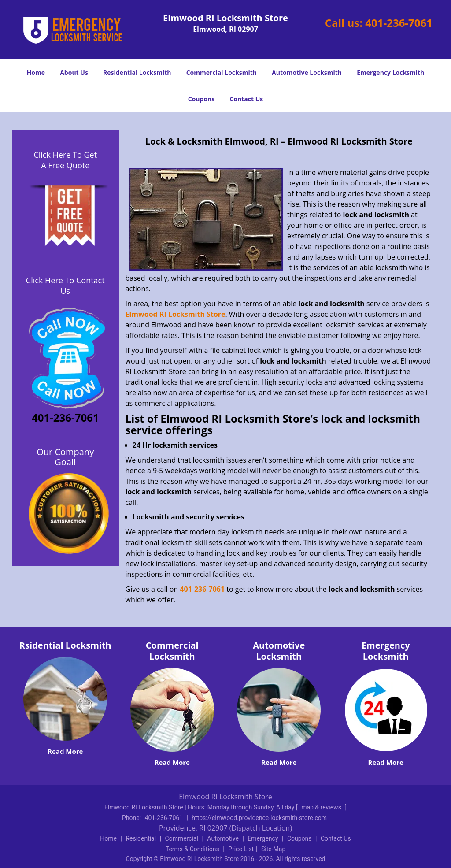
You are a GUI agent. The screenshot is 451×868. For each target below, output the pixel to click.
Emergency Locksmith (390, 72)
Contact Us (246, 99)
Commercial (182, 838)
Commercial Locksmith (222, 72)
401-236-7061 (399, 23)
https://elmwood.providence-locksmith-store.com (259, 818)
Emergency (263, 838)
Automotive (223, 838)
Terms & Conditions (192, 849)
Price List (241, 849)
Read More (65, 751)
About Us (74, 72)
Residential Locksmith (137, 72)
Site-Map (273, 849)
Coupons (201, 99)
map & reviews (322, 807)
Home (36, 72)
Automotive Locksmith (307, 72)
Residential (141, 838)
